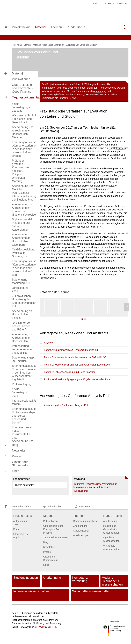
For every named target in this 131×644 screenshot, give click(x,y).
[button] (6, 97)
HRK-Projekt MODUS (98, 95)
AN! (74, 98)
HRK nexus (17, 45)
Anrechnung (100, 91)
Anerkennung (49, 95)
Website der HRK (47, 627)
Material (17, 74)
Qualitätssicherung (119, 148)
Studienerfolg (47, 227)
